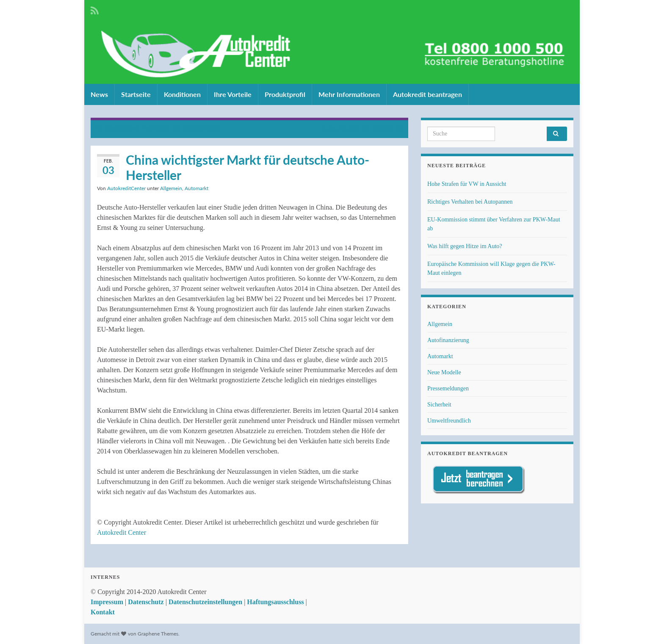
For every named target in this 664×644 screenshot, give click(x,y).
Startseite (136, 94)
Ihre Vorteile (233, 94)
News (99, 94)
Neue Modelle (444, 372)
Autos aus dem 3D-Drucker (357, 128)
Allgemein (171, 188)
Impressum (107, 602)
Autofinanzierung (448, 340)
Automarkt (196, 188)
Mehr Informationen (349, 94)
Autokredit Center (122, 532)
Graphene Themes (158, 634)
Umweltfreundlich (449, 421)
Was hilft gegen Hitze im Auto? (465, 246)
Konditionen (182, 94)
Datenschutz (146, 602)
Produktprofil (285, 94)
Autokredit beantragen (427, 94)
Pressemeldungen (448, 388)
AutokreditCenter (126, 188)
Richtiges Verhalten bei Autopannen (470, 202)
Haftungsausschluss (275, 602)
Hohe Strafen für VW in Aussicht (467, 184)
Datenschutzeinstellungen (205, 602)
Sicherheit (439, 405)
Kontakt (103, 612)
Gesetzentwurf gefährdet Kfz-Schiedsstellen (163, 128)
